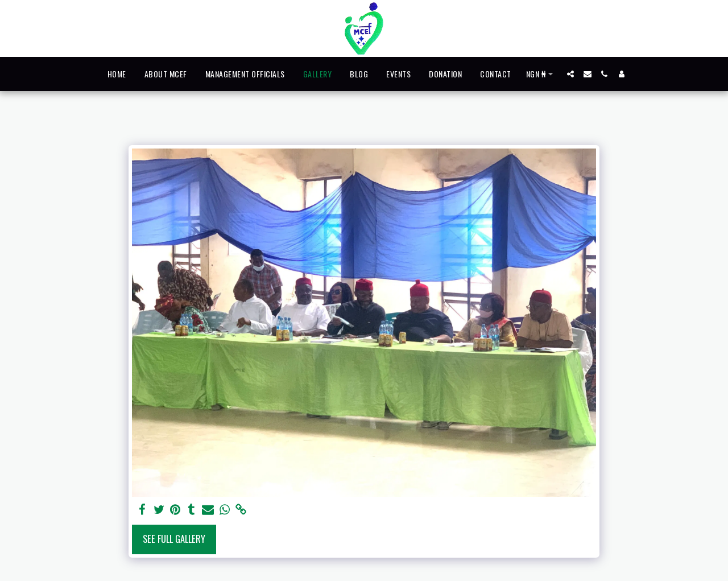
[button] (570, 74)
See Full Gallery (174, 539)
